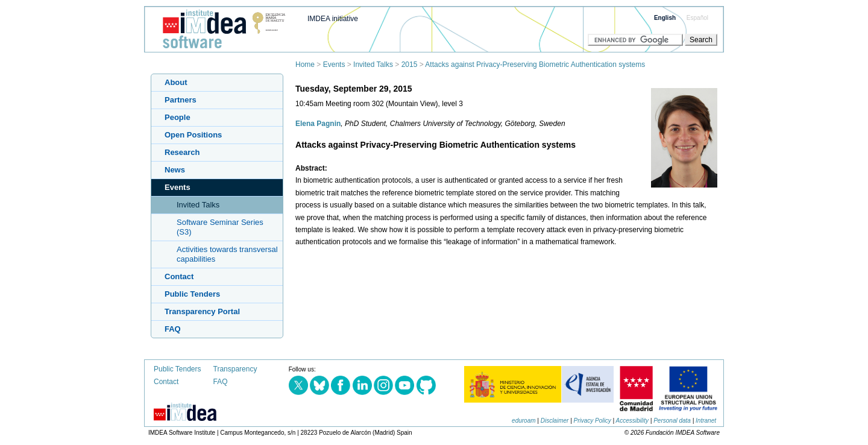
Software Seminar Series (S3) (220, 227)
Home (305, 65)
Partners (181, 100)
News (175, 170)
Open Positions (193, 135)
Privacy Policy (593, 421)
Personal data (672, 421)
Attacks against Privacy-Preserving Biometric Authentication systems (535, 65)
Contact (179, 276)
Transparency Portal (202, 311)
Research (182, 152)
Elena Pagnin (318, 124)
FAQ (173, 329)
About (176, 82)
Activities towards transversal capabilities (227, 254)
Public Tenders (192, 294)
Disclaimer (555, 421)
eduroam (524, 421)
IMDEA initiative (333, 19)
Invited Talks (373, 65)
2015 (410, 65)
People (178, 117)
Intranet (706, 421)
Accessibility (632, 421)
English (665, 18)
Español (697, 18)
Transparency (235, 369)
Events (334, 65)
